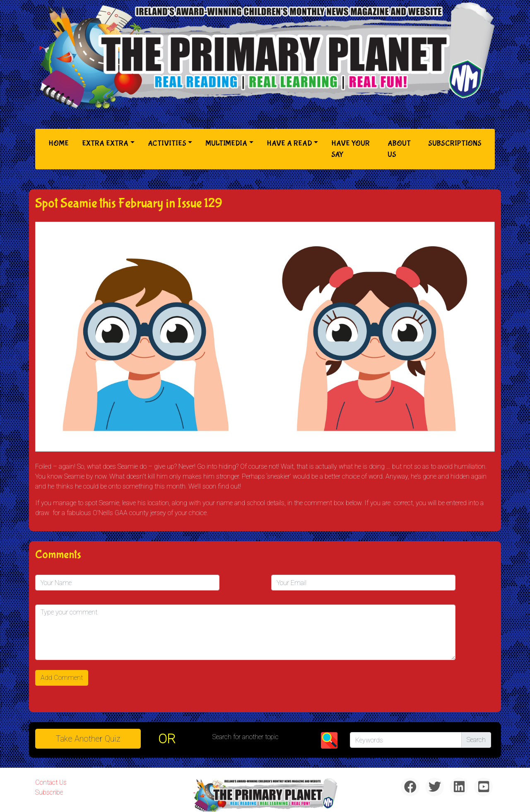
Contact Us (51, 782)
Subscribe (49, 792)
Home (60, 143)
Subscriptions (455, 143)
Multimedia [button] (226, 143)
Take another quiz (88, 739)
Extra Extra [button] (105, 143)
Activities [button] (167, 143)
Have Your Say (351, 149)
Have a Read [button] (289, 143)
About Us (399, 149)
